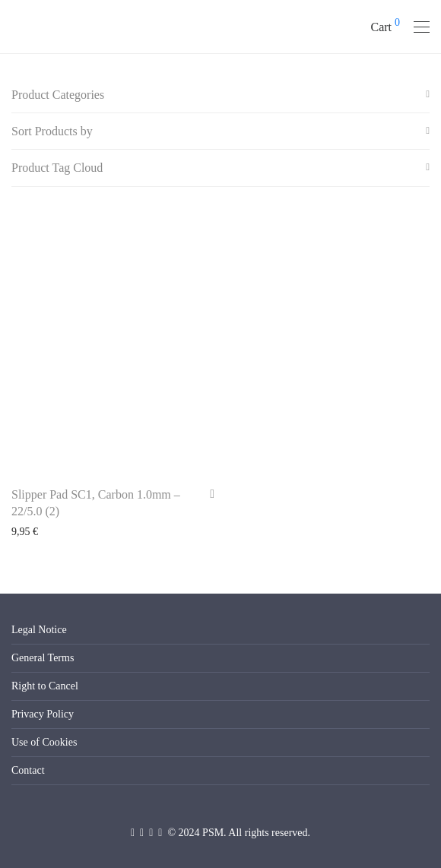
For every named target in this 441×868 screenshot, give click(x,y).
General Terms (43, 658)
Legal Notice (39, 630)
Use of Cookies (44, 742)
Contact (28, 770)
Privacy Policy (43, 714)
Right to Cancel (45, 686)
